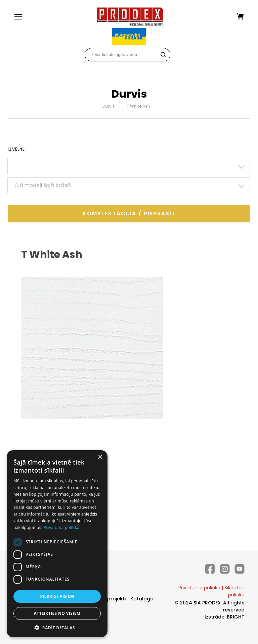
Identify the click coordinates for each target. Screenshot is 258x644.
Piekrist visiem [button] (57, 596)
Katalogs (142, 599)
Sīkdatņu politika (234, 591)
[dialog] (57, 544)
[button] (57, 627)
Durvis (109, 106)
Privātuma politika (199, 588)
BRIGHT (236, 617)
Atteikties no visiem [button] (57, 613)
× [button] (100, 457)
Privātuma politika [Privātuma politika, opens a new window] (62, 527)
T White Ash (138, 106)
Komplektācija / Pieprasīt (129, 213)
